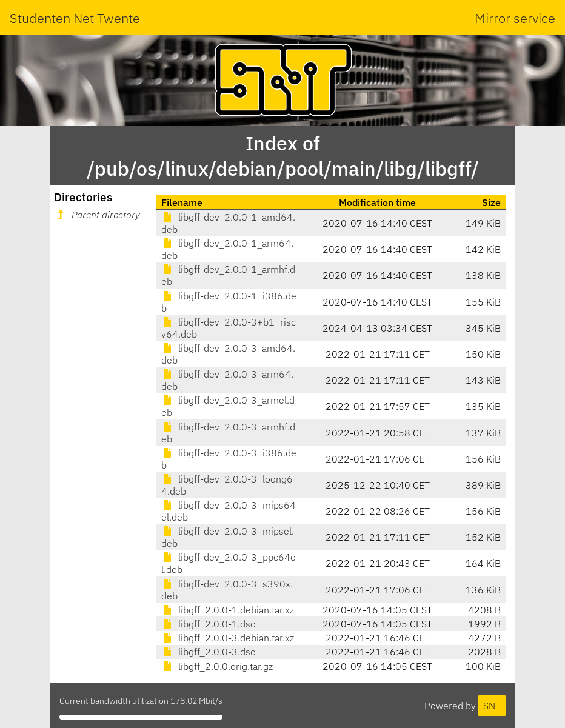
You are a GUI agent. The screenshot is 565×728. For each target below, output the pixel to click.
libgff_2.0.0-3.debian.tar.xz (228, 638)
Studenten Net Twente (75, 18)
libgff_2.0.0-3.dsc (208, 652)
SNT (492, 706)
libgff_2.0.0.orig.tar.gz (217, 666)
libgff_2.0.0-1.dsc (208, 624)
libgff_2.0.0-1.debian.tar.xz (228, 610)
